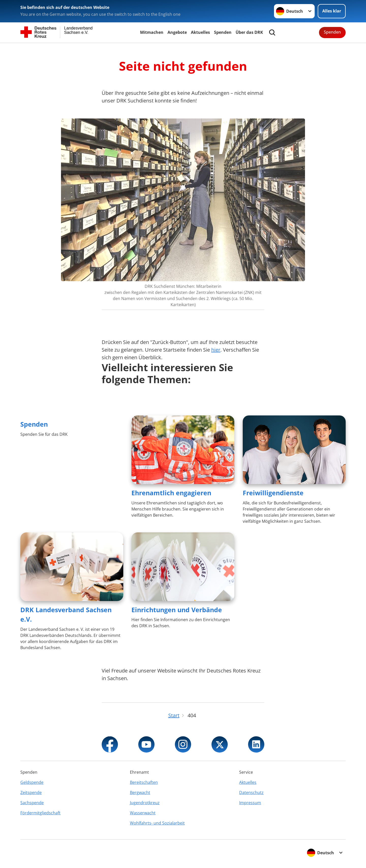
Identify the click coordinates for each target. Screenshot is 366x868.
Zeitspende (31, 792)
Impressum (250, 803)
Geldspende (32, 782)
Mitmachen (152, 32)
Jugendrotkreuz (145, 803)
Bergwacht (140, 792)
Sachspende (32, 803)
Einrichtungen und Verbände (177, 610)
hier (216, 350)
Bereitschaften (144, 782)
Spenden (223, 32)
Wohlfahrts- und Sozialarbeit (157, 823)
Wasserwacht (143, 813)
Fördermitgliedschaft (40, 813)
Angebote (177, 32)
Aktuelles (200, 32)
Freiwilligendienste (273, 493)
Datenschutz (251, 792)
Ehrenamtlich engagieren (171, 493)
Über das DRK (249, 32)
